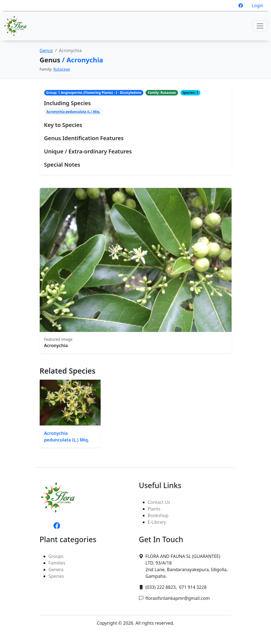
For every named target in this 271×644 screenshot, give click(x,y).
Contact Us (159, 502)
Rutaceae (62, 69)
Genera (56, 570)
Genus (46, 50)
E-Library (157, 522)
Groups (56, 556)
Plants (154, 509)
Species (56, 576)
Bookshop (158, 515)
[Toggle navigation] (260, 26)
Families (57, 563)
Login (257, 6)
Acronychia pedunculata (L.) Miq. (73, 112)
